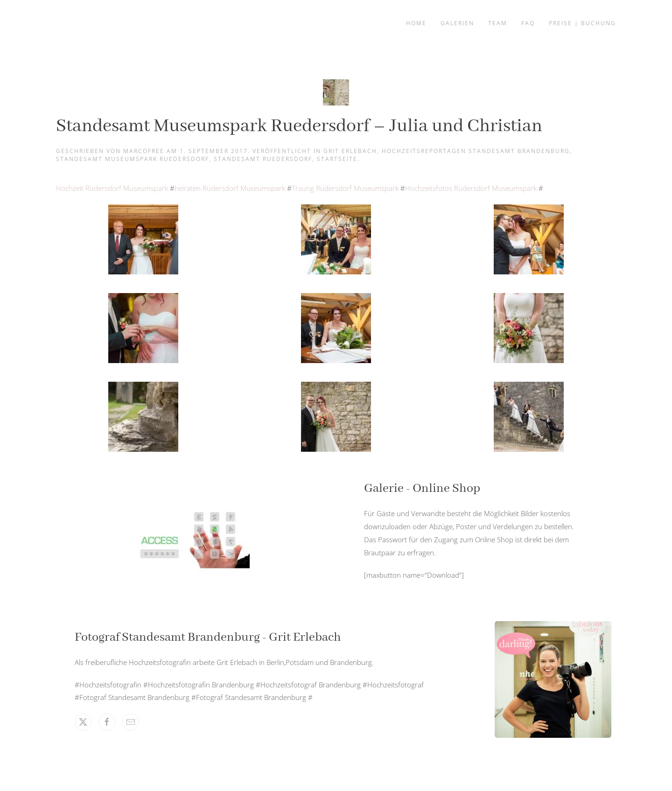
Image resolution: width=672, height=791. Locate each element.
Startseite (337, 159)
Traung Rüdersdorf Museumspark (346, 188)
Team (498, 23)
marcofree (144, 151)
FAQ (528, 23)
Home (416, 23)
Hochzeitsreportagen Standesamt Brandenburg (476, 151)
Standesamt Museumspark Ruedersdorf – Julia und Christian (299, 126)
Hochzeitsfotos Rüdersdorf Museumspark (472, 188)
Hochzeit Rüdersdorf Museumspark (112, 188)
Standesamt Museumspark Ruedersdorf (133, 159)
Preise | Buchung (582, 23)
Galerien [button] (457, 23)
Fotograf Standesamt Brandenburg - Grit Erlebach (208, 637)
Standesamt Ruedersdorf (263, 159)
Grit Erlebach (350, 151)
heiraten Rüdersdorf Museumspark (230, 188)
